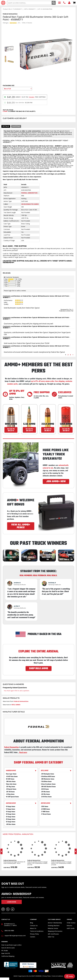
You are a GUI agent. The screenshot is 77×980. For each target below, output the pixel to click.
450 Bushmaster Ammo (30, 204)
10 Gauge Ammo (11, 806)
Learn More (12, 902)
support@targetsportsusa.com (15, 936)
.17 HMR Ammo (45, 811)
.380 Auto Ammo (11, 781)
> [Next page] (73, 355)
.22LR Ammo (45, 806)
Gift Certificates (53, 934)
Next (76, 851)
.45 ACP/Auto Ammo (12, 776)
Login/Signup (69, 3)
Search (54, 3)
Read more (23, 752)
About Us (33, 928)
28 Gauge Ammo (11, 819)
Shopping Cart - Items (74, 3)
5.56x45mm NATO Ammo (48, 776)
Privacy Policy (34, 934)
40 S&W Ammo (10, 779)
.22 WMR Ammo (45, 809)
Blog (32, 923)
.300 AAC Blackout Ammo (48, 786)
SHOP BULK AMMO (39, 668)
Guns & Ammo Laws (8, 948)
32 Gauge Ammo (11, 822)
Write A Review (27, 23)
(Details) (32, 97)
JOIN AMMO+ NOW (56, 481)
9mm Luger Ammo (11, 774)
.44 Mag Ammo (10, 794)
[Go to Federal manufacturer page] (38, 727)
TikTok (13, 909)
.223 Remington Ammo (48, 774)
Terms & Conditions (37, 931)
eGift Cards (71, 928)
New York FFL (6, 953)
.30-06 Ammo (45, 789)
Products (60, 3)
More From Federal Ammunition (18, 834)
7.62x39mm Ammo (46, 781)
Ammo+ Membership (55, 923)
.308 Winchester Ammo (48, 779)
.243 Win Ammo (45, 794)
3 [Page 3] (70, 355)
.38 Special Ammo (11, 789)
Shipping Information (55, 931)
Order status (71, 923)
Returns (69, 926)
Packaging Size (9, 85)
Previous (1, 851)
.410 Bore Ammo (11, 824)
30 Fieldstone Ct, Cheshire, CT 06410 (10, 925)
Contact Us (34, 926)
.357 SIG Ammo (10, 792)
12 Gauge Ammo (11, 809)
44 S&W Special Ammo (12, 797)
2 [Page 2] (68, 355)
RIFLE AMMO (16, 705)
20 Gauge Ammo (11, 814)
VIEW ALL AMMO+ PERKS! (21, 526)
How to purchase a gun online (11, 945)
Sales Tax (51, 937)
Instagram (3, 909)
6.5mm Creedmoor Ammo (48, 784)
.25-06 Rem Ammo (46, 797)
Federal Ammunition (29, 193)
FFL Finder (5, 951)
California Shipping (8, 956)
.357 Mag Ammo (11, 786)
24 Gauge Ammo (11, 817)
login (5, 111)
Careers (33, 937)
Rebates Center (53, 928)
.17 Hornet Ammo (46, 814)
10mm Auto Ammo (11, 784)
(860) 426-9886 (64, 3)
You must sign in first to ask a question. (17, 691)
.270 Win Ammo (45, 792)
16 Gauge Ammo (11, 811)
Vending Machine (54, 926)
